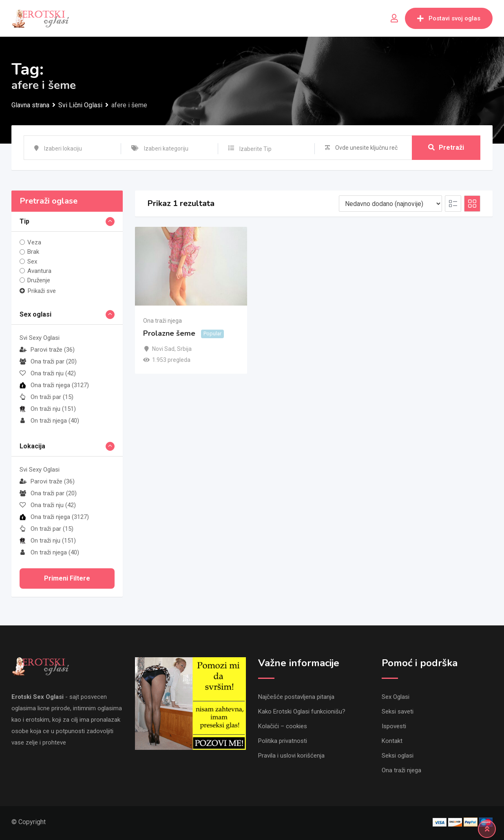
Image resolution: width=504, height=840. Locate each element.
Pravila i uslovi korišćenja (291, 756)
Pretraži (446, 147)
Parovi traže (47, 350)
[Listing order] (390, 204)
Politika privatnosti (283, 741)
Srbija (184, 349)
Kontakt (392, 741)
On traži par (46, 397)
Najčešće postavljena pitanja (296, 697)
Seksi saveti (398, 711)
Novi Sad (163, 349)
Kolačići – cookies (283, 726)
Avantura (39, 271)
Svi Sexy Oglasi (40, 338)
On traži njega (49, 421)
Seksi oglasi (398, 756)
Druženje (39, 280)
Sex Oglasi (396, 697)
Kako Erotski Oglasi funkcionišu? (302, 711)
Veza (34, 242)
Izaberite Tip (255, 149)
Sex (32, 262)
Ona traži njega (54, 385)
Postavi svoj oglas (449, 18)
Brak (33, 252)
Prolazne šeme (169, 334)
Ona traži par (48, 361)
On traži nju (48, 409)
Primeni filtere (67, 578)
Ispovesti (394, 726)
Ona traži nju (48, 373)
